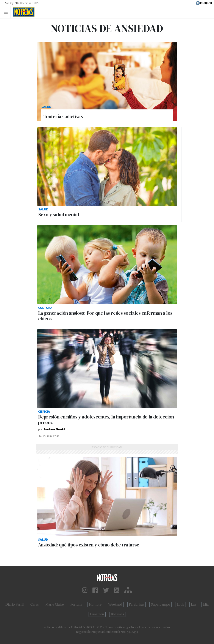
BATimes (117, 614)
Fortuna (76, 605)
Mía (206, 605)
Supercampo (160, 605)
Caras (35, 605)
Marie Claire (55, 605)
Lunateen (97, 614)
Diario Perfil (15, 605)
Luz (194, 605)
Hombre (95, 605)
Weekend (115, 605)
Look (180, 605)
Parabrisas (137, 605)
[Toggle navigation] (7, 12)
